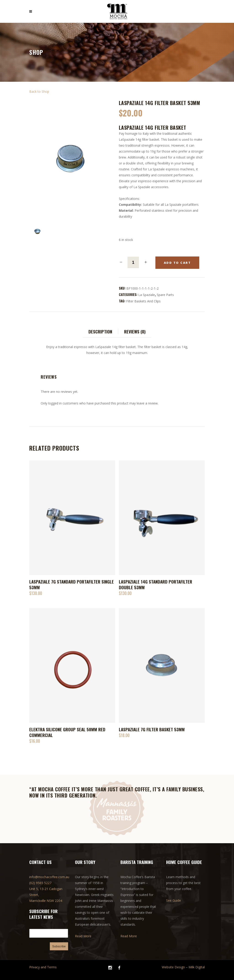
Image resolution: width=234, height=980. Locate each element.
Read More (83, 936)
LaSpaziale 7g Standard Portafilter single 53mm (72, 584)
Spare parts (165, 295)
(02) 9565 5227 (40, 883)
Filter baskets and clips (143, 301)
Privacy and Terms (43, 967)
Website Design (173, 967)
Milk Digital (197, 967)
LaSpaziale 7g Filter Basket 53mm (152, 729)
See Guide (174, 900)
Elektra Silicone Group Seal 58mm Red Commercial (67, 732)
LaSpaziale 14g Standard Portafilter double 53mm (156, 584)
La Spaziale (147, 295)
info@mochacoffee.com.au (49, 877)
